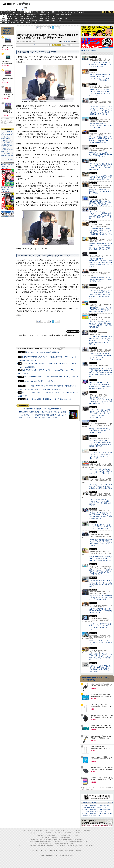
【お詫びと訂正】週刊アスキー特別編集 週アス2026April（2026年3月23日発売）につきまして (97, 806)
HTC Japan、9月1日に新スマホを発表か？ (40, 381)
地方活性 (62, 14)
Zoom (72, 20)
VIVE (19, 318)
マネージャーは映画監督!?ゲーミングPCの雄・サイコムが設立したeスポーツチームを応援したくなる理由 (101, 502)
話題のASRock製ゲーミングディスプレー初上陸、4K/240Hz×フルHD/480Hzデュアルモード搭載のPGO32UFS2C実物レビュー (101, 385)
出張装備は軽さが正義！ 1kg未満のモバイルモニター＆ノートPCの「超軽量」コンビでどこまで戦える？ (101, 583)
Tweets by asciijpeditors (88, 50)
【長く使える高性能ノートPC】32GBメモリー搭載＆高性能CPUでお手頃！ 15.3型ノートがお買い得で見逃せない (101, 324)
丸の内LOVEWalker (81, 846)
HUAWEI (53, 18)
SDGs (58, 14)
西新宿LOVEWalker (52, 846)
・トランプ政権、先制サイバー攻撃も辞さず (7, 155)
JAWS (10, 20)
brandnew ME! (35, 23)
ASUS (47, 16)
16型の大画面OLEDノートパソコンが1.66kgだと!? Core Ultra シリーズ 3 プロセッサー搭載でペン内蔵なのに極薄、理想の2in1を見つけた (101, 373)
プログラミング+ (51, 14)
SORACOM (51, 839)
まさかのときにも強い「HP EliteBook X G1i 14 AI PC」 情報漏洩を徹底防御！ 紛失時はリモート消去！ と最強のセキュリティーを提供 (101, 262)
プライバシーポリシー (50, 851)
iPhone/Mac (36, 12)
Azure (28, 20)
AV (59, 12)
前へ (39, 28)
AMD (16, 18)
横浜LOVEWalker (42, 846)
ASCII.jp (9, 4)
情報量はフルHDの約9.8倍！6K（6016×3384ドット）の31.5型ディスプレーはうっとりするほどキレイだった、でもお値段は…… (101, 77)
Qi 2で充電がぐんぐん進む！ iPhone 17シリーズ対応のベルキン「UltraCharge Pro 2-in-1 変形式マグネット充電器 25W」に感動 (100, 215)
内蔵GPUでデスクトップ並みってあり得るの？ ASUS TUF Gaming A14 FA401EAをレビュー (101, 154)
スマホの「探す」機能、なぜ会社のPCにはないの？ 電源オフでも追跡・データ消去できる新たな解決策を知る (101, 167)
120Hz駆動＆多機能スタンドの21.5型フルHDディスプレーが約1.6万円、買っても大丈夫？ (100, 203)
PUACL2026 (68, 14)
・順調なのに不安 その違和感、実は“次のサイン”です (7, 150)
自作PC (54, 12)
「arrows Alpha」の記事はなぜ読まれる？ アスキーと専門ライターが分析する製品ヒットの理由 (101, 178)
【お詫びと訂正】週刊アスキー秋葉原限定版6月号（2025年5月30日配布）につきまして (97, 810)
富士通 (10, 16)
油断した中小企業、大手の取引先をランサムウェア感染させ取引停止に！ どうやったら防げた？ (101, 471)
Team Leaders (58, 842)
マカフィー (10, 23)
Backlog (53, 20)
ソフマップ (28, 23)
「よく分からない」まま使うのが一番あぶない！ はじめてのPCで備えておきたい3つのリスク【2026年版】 (101, 455)
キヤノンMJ (16, 23)
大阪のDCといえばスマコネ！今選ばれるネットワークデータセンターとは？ (101, 643)
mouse (16, 16)
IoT (10, 12)
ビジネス (15, 12)
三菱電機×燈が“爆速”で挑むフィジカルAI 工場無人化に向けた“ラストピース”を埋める (101, 125)
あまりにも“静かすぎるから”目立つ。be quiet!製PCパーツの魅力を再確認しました (101, 611)
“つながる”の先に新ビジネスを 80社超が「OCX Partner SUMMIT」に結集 (100, 431)
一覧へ (110, 802)
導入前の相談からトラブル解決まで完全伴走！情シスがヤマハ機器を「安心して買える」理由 (101, 597)
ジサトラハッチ (66, 41)
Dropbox (41, 20)
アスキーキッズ (4, 14)
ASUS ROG (22, 18)
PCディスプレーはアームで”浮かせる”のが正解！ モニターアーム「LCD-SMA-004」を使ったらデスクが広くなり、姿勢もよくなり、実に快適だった (101, 414)
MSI (41, 16)
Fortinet (60, 20)
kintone (22, 20)
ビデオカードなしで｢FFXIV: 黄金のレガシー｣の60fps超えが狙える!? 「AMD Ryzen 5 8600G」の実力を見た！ (101, 669)
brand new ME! (68, 837)
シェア (36, 44)
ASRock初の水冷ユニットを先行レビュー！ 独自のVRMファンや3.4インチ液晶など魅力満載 (100, 527)
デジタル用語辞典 (55, 844)
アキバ (62, 12)
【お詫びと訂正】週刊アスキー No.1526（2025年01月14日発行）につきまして (98, 814)
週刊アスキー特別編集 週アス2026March (8, 189)
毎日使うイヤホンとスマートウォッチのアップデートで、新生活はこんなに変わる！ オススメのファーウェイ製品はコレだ (101, 401)
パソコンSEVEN (35, 16)
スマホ (67, 12)
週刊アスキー (34, 14)
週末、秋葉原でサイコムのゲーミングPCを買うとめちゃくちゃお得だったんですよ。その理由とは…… (101, 657)
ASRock (41, 18)
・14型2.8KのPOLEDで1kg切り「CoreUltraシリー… (7, 139)
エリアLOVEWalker (32, 846)
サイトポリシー (38, 851)
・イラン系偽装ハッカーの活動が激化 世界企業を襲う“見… (7, 144)
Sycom (28, 16)
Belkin (66, 18)
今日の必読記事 (38, 844)
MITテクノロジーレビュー (73, 844)
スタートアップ (74, 12)
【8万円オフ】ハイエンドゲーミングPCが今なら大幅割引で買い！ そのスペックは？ (100, 310)
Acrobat (16, 20)
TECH (21, 12)
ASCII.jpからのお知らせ (89, 803)
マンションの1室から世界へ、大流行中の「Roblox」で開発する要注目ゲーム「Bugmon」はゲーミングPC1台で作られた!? (101, 140)
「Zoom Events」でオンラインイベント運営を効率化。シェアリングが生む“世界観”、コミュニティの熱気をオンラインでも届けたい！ (101, 295)
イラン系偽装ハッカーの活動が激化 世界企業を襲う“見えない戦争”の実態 (46, 415)
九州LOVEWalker (71, 846)
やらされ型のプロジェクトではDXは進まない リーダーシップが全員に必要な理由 (100, 64)
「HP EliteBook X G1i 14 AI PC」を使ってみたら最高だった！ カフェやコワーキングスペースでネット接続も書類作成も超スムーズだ (101, 231)
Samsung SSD (34, 839)
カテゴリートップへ (73, 331)
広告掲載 (77, 851)
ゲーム (81, 12)
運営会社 (61, 851)
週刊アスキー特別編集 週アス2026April (8, 166)
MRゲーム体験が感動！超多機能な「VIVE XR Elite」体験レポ (48, 399)
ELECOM (10, 18)
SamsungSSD (33, 18)
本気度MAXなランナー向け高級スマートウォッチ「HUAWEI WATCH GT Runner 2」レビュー (101, 559)
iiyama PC (54, 833)
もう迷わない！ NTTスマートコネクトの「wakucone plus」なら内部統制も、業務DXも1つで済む (101, 486)
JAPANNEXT (22, 23)
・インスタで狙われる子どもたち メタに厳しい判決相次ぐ (7, 133)
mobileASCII (63, 844)
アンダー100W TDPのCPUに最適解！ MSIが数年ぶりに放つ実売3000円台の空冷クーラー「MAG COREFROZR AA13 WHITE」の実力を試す (101, 340)
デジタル (23, 4)
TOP (24, 831)
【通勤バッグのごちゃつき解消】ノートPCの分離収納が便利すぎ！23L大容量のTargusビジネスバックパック (101, 92)
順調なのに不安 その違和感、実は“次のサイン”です (38, 418)
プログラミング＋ (67, 842)
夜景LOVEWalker (62, 846)
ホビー (48, 12)
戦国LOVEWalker (91, 846)
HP (53, 16)
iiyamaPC (22, 16)
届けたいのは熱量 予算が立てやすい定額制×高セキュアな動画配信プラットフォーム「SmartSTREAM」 (101, 356)
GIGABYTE (28, 19)
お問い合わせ (69, 851)
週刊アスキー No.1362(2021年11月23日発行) (42, 352)
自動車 (43, 12)
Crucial (47, 18)
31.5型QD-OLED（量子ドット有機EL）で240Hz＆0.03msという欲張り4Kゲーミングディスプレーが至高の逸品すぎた (101, 516)
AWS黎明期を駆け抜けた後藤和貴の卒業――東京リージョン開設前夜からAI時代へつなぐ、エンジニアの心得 (101, 543)
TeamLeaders (42, 14)
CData (47, 20)
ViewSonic (60, 18)
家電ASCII (18, 14)
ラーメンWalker (23, 846)
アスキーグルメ (26, 14)
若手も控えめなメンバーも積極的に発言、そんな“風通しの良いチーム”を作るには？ (101, 572)
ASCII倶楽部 (108, 12)
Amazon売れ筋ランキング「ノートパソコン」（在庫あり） (7, 31)
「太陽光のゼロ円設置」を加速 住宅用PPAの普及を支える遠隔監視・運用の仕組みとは (101, 279)
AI (7, 12)
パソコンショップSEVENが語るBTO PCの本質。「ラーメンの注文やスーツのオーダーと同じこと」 (100, 627)
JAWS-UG (44, 835)
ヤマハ (66, 20)
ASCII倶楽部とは (9, 160)
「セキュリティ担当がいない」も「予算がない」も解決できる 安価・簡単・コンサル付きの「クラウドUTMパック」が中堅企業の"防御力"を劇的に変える (101, 110)
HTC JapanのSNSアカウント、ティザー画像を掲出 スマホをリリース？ (51, 377)
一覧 (49, 45)
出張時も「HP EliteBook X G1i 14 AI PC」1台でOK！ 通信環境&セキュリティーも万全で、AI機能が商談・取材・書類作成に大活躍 (101, 246)
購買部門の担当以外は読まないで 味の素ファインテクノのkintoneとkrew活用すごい (101, 191)
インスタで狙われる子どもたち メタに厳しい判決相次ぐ (40, 409)
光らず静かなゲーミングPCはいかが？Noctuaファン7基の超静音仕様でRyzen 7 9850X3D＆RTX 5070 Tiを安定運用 (100, 443)
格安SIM (12, 14)
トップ (3, 12)
